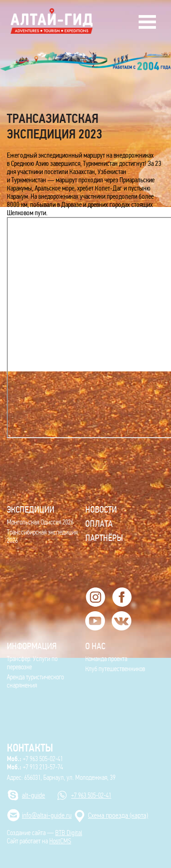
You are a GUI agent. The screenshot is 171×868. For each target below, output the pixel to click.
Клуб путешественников (115, 669)
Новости (101, 509)
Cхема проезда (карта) (118, 815)
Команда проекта (106, 659)
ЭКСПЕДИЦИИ (31, 509)
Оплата (99, 524)
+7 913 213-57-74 (35, 767)
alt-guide (34, 795)
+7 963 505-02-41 (35, 759)
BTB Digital (69, 833)
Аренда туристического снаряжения (35, 681)
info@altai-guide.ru (47, 815)
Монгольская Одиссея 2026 (40, 522)
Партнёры (104, 538)
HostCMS (60, 841)
